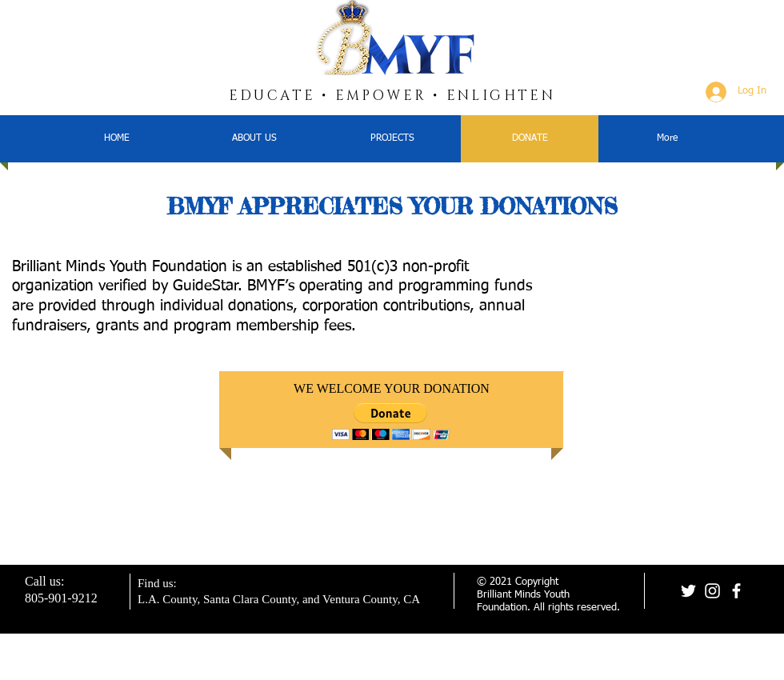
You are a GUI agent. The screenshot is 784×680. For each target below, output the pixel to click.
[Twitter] (688, 591)
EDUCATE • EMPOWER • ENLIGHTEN (392, 96)
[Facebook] (736, 591)
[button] (391, 421)
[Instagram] (712, 591)
